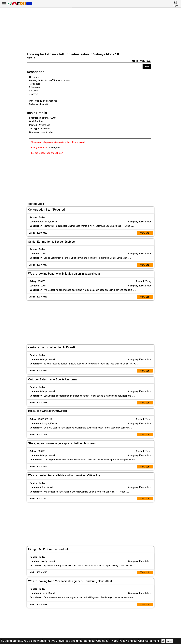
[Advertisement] (91, 30)
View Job (145, 233)
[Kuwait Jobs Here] (20, 5)
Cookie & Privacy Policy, (112, 641)
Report (147, 66)
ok (163, 641)
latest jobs (54, 148)
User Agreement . (149, 641)
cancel (170, 641)
